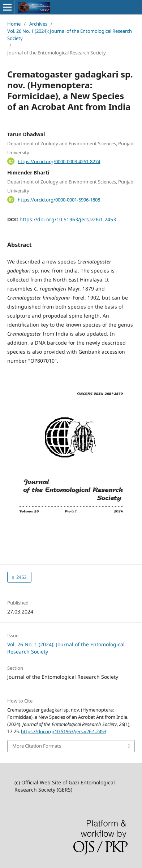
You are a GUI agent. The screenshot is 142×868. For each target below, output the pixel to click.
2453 (21, 577)
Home (14, 24)
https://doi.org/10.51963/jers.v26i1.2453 (68, 219)
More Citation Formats (37, 746)
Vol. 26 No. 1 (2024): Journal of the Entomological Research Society (70, 35)
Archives (38, 24)
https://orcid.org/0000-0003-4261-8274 (59, 161)
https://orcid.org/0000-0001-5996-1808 (59, 200)
